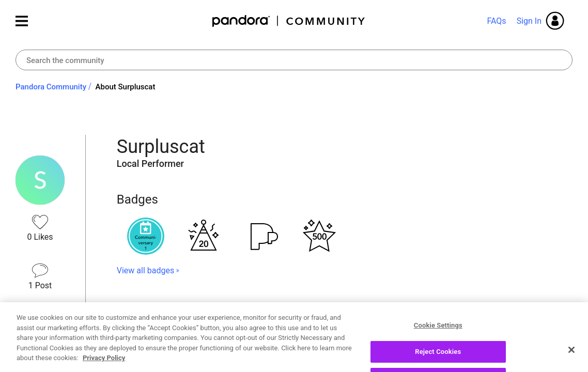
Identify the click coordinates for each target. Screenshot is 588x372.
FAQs (496, 21)
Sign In (529, 21)
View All (345, 343)
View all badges (145, 270)
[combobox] (294, 60)
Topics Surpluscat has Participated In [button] (219, 307)
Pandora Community (289, 21)
